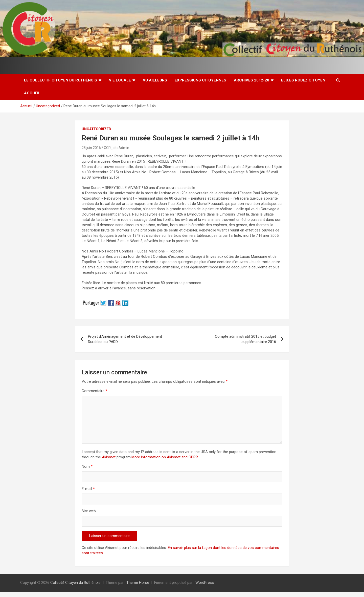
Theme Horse (138, 583)
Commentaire (94, 391)
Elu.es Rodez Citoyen (303, 80)
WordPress (205, 583)
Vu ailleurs (155, 80)
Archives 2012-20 (252, 80)
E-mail (88, 489)
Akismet (109, 457)
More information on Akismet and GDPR (165, 457)
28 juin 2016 (91, 148)
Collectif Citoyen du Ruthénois (75, 583)
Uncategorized (96, 129)
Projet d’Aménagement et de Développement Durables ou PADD (125, 339)
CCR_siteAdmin (117, 148)
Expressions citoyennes (200, 80)
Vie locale (120, 80)
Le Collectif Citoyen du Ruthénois (61, 80)
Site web (89, 511)
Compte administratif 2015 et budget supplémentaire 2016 (245, 339)
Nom (87, 466)
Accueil (32, 93)
